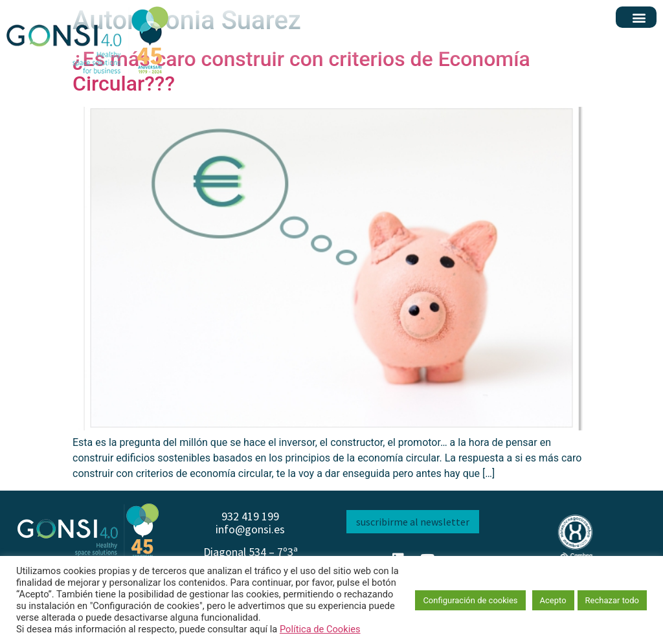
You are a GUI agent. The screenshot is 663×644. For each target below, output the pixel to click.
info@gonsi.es (250, 529)
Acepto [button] (553, 600)
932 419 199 (250, 516)
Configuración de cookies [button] (470, 600)
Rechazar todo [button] (612, 600)
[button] (639, 17)
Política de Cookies (320, 629)
